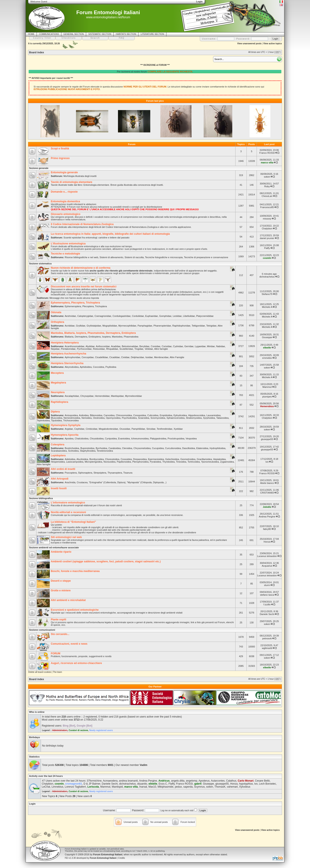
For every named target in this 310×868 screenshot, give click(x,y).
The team (57, 672)
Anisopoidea (71, 415)
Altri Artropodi (60, 479)
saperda (188, 787)
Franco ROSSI (267, 153)
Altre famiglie (161, 349)
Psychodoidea (129, 418)
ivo (267, 462)
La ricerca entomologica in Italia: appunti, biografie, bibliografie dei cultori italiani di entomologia (110, 234)
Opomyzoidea (113, 418)
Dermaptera (81, 337)
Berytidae (144, 346)
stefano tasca (267, 595)
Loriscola (93, 787)
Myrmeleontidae (133, 396)
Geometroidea (188, 459)
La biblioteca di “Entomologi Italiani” (73, 522)
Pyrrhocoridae (84, 349)
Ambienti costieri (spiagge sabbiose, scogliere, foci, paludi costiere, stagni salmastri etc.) (106, 561)
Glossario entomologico (66, 214)
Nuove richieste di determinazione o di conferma (81, 268)
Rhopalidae (112, 349)
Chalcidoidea (82, 439)
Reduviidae (99, 349)
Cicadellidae (101, 357)
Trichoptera (101, 306)
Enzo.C (163, 784)
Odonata (56, 312)
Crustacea (82, 482)
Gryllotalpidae (94, 326)
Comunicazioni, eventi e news (69, 644)
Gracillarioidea (204, 459)
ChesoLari (267, 196)
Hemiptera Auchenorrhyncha (68, 354)
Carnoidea (109, 415)
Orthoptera (57, 322)
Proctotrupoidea (176, 439)
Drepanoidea (140, 459)
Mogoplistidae (110, 326)
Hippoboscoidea (197, 415)
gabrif (198, 784)
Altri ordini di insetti (63, 469)
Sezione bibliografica (41, 498)
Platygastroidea (158, 439)
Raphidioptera (60, 402)
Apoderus (204, 781)
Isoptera (106, 337)
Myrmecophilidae (127, 326)
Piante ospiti (58, 620)
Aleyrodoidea (72, 367)
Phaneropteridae (162, 326)
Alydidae (90, 346)
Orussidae (125, 429)
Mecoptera (57, 373)
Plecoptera (88, 306)
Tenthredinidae (164, 429)
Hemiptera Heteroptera (65, 343)
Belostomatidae (130, 346)
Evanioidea (124, 439)
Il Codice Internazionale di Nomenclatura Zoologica (82, 224)
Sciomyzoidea (158, 418)
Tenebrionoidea (105, 451)
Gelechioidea (172, 459)
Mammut (267, 387)
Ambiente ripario (61, 552)
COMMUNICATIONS (49, 34)
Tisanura (128, 473)
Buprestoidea (88, 448)
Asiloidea (84, 415)
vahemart (232, 787)
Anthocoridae (103, 346)
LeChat (46, 787)
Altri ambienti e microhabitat (68, 600)
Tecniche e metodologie (65, 254)
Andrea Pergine (267, 517)
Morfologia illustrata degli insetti (80, 176)
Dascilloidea (188, 448)
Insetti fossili (59, 488)
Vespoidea (191, 439)
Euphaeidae (152, 316)
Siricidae (151, 429)
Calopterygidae (85, 316)
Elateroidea (202, 448)
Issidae (149, 357)
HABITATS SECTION (126, 34)
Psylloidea (111, 367)
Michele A (267, 307)
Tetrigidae (211, 326)
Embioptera (95, 337)
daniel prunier (267, 238)
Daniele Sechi (267, 614)
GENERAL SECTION (74, 34)
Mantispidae (117, 396)
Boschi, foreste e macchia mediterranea (75, 571)
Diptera (55, 412)
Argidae (69, 429)
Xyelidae (178, 429)
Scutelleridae (126, 349)
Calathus (231, 781)
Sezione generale (39, 168)
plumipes (267, 397)
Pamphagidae (145, 326)
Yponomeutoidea (210, 462)
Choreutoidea (112, 459)
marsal (143, 787)
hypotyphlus (246, 784)
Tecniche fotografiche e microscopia (164, 257)
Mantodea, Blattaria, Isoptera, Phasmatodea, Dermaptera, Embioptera (93, 333)
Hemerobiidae (102, 396)
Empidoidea (166, 415)
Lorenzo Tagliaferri (75, 787)
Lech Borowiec (267, 784)
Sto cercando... (60, 634)
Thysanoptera (115, 473)
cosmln (267, 258)
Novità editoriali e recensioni (68, 512)
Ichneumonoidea (140, 439)
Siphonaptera (85, 473)
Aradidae (116, 346)
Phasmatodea (131, 337)
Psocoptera (71, 473)
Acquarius (267, 566)
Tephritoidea (43, 420)
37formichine (94, 781)
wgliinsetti (267, 648)
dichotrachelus (267, 277)
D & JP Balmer (92, 784)
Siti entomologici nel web (66, 537)
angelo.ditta (178, 781)
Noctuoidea (110, 462)
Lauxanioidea (213, 415)
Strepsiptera (100, 473)
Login (32, 804)
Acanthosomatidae (75, 346)
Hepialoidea (219, 459)
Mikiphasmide (165, 787)
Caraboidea (115, 448)
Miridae (211, 346)
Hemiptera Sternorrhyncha (67, 363)
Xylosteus (245, 787)
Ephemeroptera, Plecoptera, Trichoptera (75, 303)
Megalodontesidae (108, 429)
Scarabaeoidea (59, 451)
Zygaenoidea (227, 462)
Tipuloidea (56, 420)
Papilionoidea (124, 462)
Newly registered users (101, 730)
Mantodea (117, 337)
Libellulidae (189, 316)
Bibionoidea (96, 415)
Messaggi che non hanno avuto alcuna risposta (74, 298)
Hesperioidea (58, 462)
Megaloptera (58, 383)
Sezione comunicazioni (42, 630)
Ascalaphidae (72, 396)
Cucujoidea (158, 448)
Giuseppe (267, 337)
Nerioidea (87, 418)
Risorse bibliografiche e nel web (81, 257)
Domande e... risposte (64, 192)
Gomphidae (165, 316)
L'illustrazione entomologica (68, 244)
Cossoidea (126, 459)
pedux (178, 787)
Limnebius (57, 787)
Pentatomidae (68, 349)
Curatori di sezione (78, 730)
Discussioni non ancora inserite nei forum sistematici (84, 287)
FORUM (56, 653)
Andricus (164, 781)
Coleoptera (58, 445)
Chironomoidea (124, 415)
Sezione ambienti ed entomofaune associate (54, 547)
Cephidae (79, 429)
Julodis (267, 507)
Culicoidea (153, 415)
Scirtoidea (73, 451)
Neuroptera (58, 392)
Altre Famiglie (177, 357)
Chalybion (267, 229)
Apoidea (69, 439)
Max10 (152, 787)
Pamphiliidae (138, 429)
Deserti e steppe (61, 581)
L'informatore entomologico (68, 503)
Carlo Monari (246, 781)
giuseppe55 (267, 439)
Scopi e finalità (60, 149)
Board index (36, 52)
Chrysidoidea (97, 439)
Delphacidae (137, 357)
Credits (122, 858)
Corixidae (167, 346)
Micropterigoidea (93, 462)
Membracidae (161, 357)
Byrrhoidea (102, 448)
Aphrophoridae (73, 357)
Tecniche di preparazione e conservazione (206, 257)
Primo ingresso (60, 158)
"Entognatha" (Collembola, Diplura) (107, 482)
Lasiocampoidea (75, 462)
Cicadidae (115, 357)
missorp (267, 219)
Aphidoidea (86, 367)
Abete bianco (267, 483)
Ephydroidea (180, 415)
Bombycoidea (97, 459)
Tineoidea (181, 462)
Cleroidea (127, 448)
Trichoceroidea (71, 420)
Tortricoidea (194, 462)
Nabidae (221, 346)
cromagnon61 (74, 784)
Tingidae (139, 349)
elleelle (267, 348)
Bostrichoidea (72, 448)
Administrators (60, 730)
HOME (31, 34)
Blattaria (69, 337)
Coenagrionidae (103, 316)
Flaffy (267, 248)
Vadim (143, 765)
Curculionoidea (173, 448)
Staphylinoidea (88, 451)
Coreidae (156, 346)
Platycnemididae (205, 316)
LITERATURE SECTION (152, 34)
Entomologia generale (64, 172)
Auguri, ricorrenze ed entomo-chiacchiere (76, 663)
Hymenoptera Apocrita (65, 435)
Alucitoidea (82, 459)
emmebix (267, 358)
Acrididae (70, 326)
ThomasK (220, 787)
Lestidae (177, 316)
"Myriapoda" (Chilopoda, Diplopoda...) (147, 482)
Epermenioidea (156, 459)
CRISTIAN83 (267, 493)
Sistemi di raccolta (134, 257)
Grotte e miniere (61, 590)
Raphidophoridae (181, 326)
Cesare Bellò (262, 781)
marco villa (267, 163)
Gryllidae (81, 326)
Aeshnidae (70, 316)
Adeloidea (70, 459)
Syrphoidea (209, 418)
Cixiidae (125, 357)
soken (267, 177)
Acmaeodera (110, 781)
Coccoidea (99, 367)
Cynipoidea (111, 439)
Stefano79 (267, 294)
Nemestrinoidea (72, 418)
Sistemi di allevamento (111, 257)
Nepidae (55, 349)
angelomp (191, 781)
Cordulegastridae (122, 316)
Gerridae (189, 346)
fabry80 (267, 529)
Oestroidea (99, 418)
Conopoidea (140, 415)
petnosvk (267, 638)
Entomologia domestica (65, 201)
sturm (267, 585)
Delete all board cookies (40, 672)
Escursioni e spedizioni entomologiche (75, 610)
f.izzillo (267, 604)
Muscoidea (57, 418)
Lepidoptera (58, 455)
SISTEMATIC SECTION (100, 34)
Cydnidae (178, 346)
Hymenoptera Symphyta (66, 425)
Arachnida (70, 482)
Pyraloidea (155, 462)
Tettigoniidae (198, 326)
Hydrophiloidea (218, 448)
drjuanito (142, 784)
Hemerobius (267, 406)
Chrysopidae (87, 396)
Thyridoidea (168, 462)
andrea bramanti (128, 781)
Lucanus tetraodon (267, 556)
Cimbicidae (91, 429)
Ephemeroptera (73, 306)
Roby (267, 186)
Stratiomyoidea (194, 418)
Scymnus (199, 787)
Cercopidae (88, 357)
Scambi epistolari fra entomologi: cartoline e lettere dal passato (96, 238)
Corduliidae (138, 316)
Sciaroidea (144, 418)
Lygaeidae (200, 346)
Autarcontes (218, 781)
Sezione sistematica (40, 264)
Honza (267, 542)
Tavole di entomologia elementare (72, 182)
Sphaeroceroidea (176, 418)
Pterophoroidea (140, 462)
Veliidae (149, 349)
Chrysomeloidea (142, 448)
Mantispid (117, 787)
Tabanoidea (222, 418)
